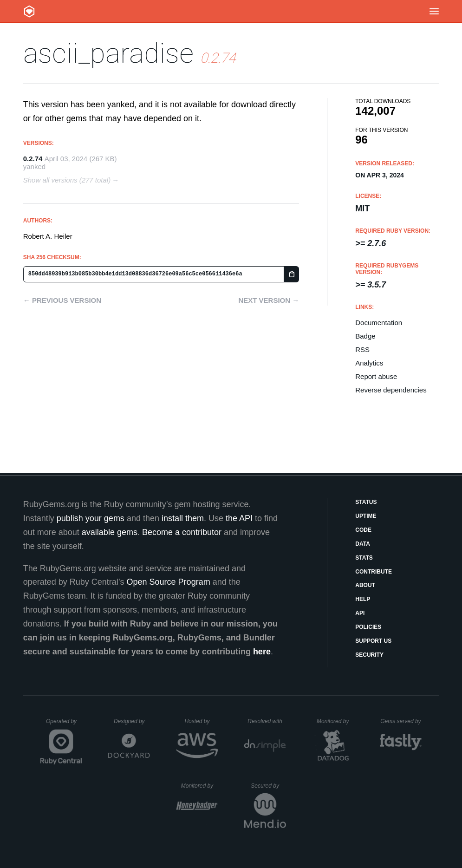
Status (366, 502)
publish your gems (91, 518)
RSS (362, 349)
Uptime (366, 516)
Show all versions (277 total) (67, 180)
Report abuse (376, 376)
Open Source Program (169, 582)
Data (363, 544)
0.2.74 (33, 159)
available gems (110, 532)
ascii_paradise (108, 53)
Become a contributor (182, 532)
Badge (365, 336)
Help (363, 599)
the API (239, 518)
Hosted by (201, 721)
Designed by (132, 721)
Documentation (379, 323)
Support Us (373, 641)
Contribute (374, 572)
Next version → (269, 300)
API (360, 613)
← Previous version (62, 300)
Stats (364, 558)
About (365, 585)
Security (369, 655)
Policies (368, 627)
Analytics (369, 363)
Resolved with (267, 721)
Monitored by (335, 721)
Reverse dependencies (391, 390)
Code (363, 530)
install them (183, 518)
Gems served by (401, 721)
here (262, 652)
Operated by (64, 724)
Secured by (268, 786)
